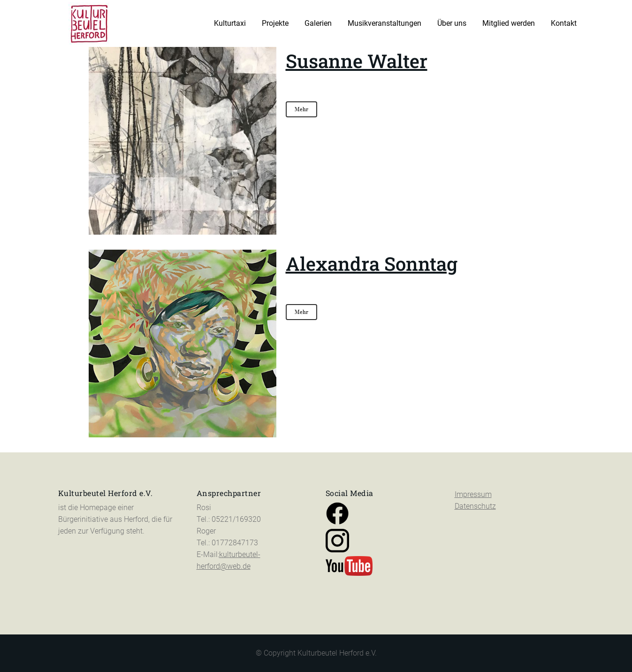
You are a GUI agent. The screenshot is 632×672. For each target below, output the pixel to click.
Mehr (301, 109)
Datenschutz (475, 506)
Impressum (473, 494)
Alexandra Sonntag (372, 263)
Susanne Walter (357, 61)
